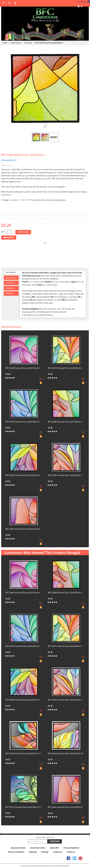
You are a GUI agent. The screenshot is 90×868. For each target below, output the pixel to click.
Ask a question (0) (9, 160)
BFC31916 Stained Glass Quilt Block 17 (23, 754)
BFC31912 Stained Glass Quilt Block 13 (23, 807)
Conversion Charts (38, 848)
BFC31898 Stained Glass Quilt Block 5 (65, 422)
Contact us (58, 852)
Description (11, 272)
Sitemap (45, 852)
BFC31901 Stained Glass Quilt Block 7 (65, 475)
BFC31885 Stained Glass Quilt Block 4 (22, 368)
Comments (10, 283)
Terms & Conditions (16, 852)
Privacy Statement (71, 848)
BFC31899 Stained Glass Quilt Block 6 (22, 475)
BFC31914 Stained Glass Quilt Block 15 (65, 754)
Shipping (33, 852)
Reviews (9, 293)
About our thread (18, 848)
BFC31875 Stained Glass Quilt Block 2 (22, 422)
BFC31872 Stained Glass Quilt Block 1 (65, 368)
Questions (10, 288)
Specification (11, 278)
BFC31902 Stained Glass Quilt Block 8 (22, 529)
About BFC (54, 848)
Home (5, 43)
